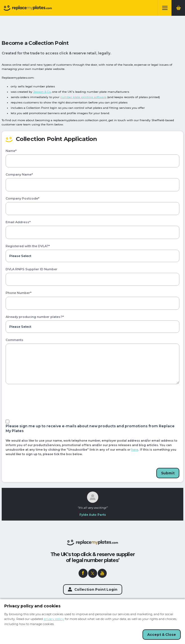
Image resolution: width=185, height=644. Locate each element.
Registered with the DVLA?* (28, 246)
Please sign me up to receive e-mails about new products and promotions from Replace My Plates (90, 428)
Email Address (18, 222)
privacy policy (54, 619)
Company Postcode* (23, 199)
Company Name (19, 175)
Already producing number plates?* (35, 317)
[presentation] (48, 402)
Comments (15, 340)
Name (11, 151)
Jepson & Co (42, 92)
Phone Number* (19, 293)
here (135, 450)
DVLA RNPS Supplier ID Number (32, 269)
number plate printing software (83, 97)
